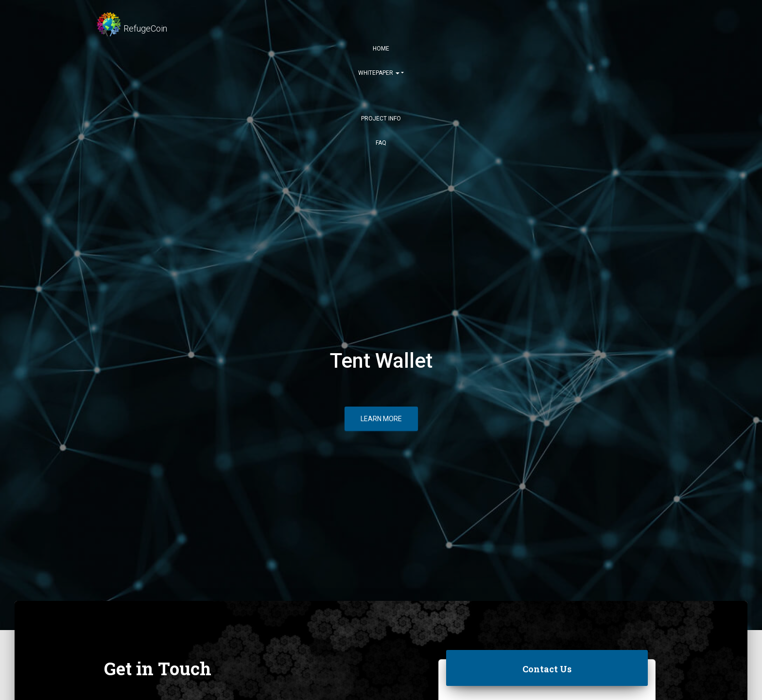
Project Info (381, 119)
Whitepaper (379, 73)
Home (381, 49)
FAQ (381, 143)
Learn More (381, 419)
